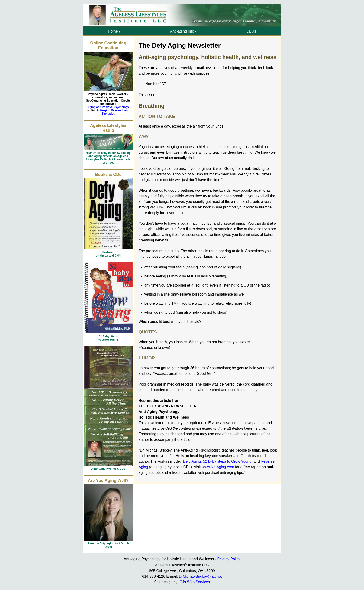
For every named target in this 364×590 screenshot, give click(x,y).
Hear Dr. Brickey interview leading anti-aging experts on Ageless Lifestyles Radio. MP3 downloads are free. (108, 158)
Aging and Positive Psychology (108, 107)
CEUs (251, 31)
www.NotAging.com (218, 467)
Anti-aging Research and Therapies (113, 112)
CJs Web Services (195, 582)
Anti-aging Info (182, 31)
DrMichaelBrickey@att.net (200, 576)
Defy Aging (192, 461)
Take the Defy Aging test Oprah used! (108, 545)
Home (113, 31)
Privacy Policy (229, 559)
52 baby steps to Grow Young (227, 461)
